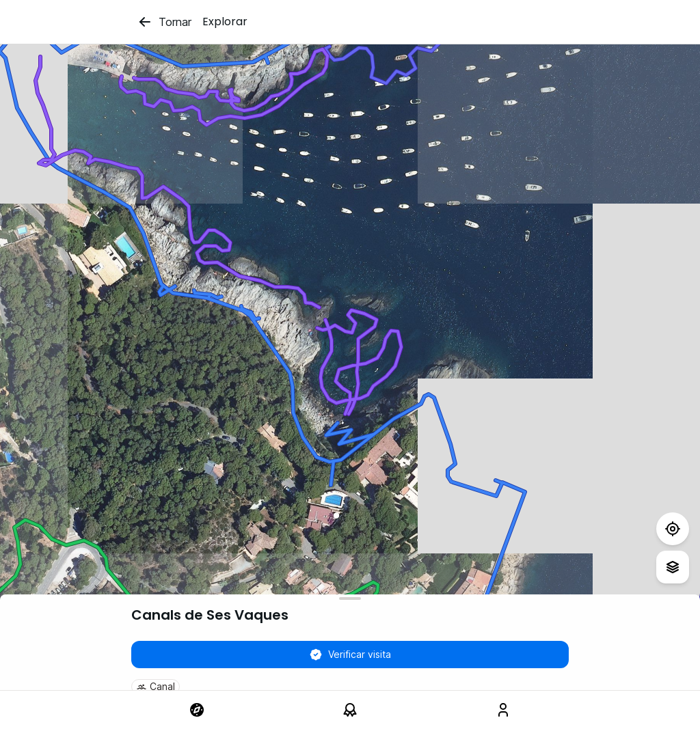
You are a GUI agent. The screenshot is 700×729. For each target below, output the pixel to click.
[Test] (673, 529)
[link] (197, 710)
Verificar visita (350, 655)
